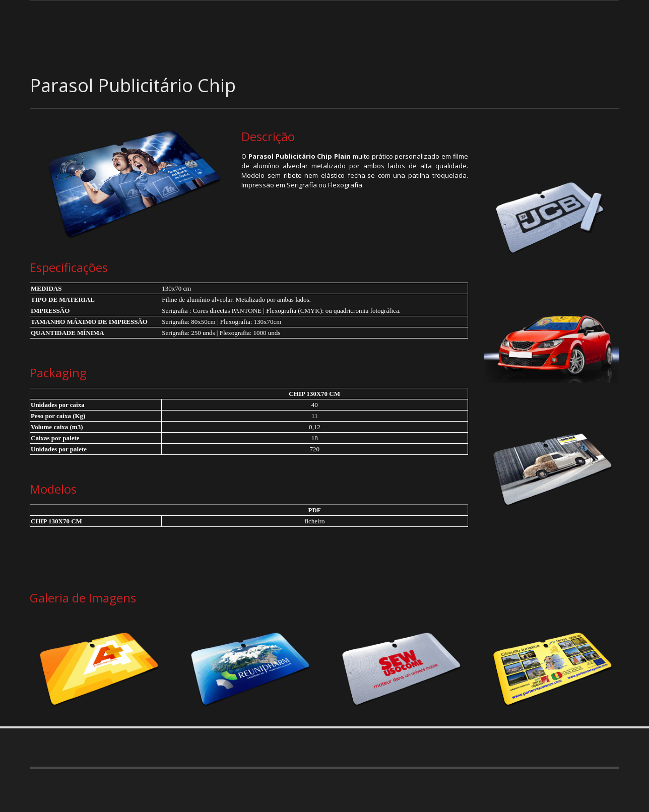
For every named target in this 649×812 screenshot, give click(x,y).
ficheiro (314, 521)
